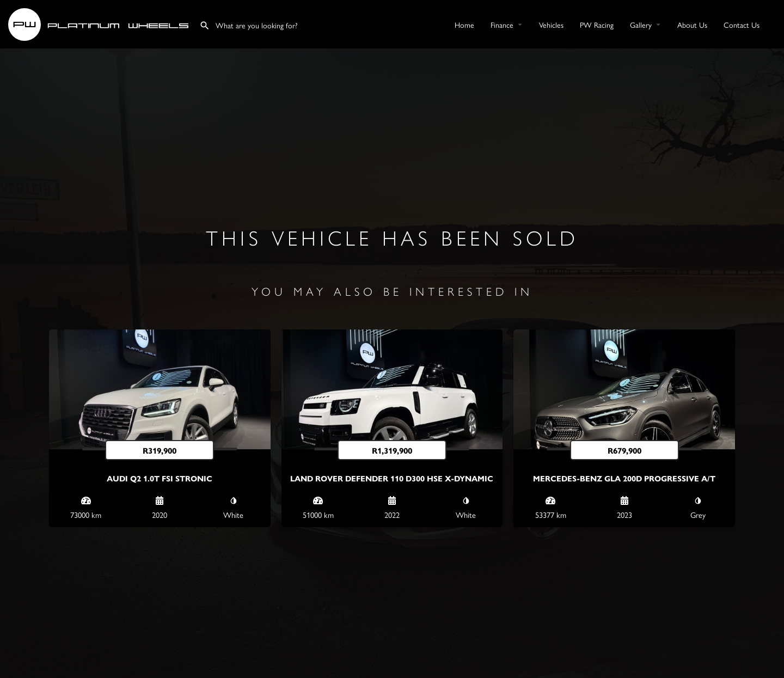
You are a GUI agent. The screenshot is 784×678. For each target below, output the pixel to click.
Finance (502, 25)
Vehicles (551, 25)
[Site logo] (100, 23)
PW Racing (597, 25)
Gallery (641, 25)
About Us (692, 25)
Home (464, 25)
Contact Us (742, 25)
